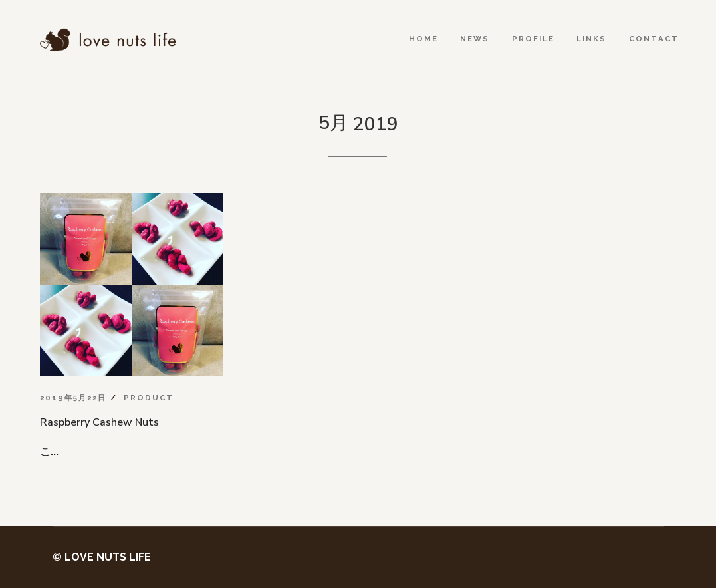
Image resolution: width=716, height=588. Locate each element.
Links (591, 39)
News (475, 39)
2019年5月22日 (73, 398)
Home (423, 39)
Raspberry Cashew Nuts (99, 422)
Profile (533, 39)
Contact (654, 39)
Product (149, 398)
